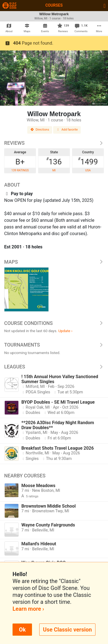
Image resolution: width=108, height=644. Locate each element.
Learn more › (28, 609)
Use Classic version (67, 630)
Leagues (54, 367)
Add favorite (67, 130)
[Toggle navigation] (105, 6)
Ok (22, 630)
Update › (65, 331)
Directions (40, 130)
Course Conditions (54, 323)
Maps (54, 262)
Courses (54, 5)
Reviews (54, 143)
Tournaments (54, 345)
